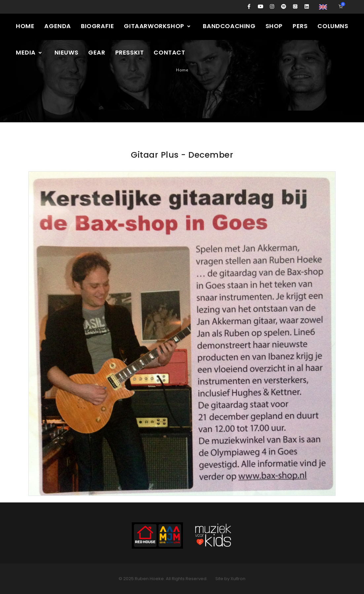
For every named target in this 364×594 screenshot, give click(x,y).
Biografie (97, 26)
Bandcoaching (229, 26)
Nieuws (67, 52)
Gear (97, 52)
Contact (169, 52)
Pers (300, 26)
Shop (274, 26)
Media (29, 52)
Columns (333, 26)
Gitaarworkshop (157, 26)
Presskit (130, 52)
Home (25, 26)
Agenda (58, 26)
